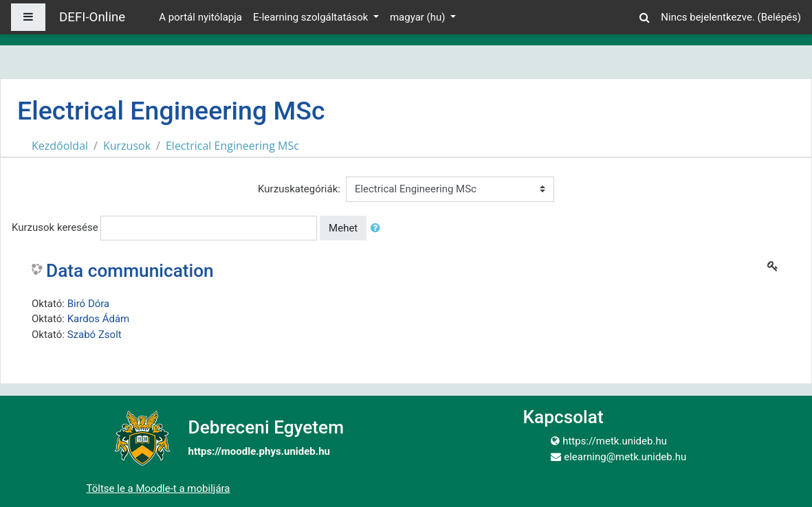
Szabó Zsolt (95, 335)
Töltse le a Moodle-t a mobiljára (158, 488)
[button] (644, 15)
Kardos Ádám (99, 319)
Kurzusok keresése (55, 227)
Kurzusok (127, 146)
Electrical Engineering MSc (232, 146)
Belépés (779, 17)
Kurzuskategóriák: (299, 189)
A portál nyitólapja (200, 17)
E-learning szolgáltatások (312, 17)
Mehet (343, 228)
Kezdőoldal (60, 146)
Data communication (130, 271)
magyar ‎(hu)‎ (419, 17)
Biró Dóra (89, 304)
